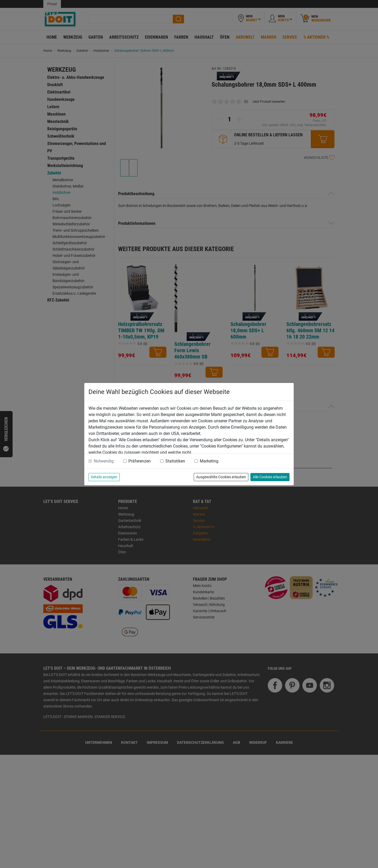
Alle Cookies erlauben (270, 477)
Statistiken (175, 461)
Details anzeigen (104, 477)
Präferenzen (140, 461)
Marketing (209, 461)
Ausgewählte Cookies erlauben (221, 477)
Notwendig (104, 461)
